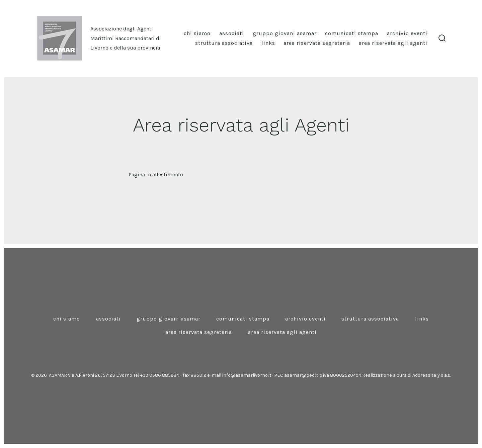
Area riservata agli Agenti (393, 43)
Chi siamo (197, 33)
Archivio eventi (407, 33)
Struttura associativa (224, 43)
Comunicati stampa (352, 33)
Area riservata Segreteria (317, 43)
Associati (232, 33)
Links (268, 43)
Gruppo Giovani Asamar (285, 33)
